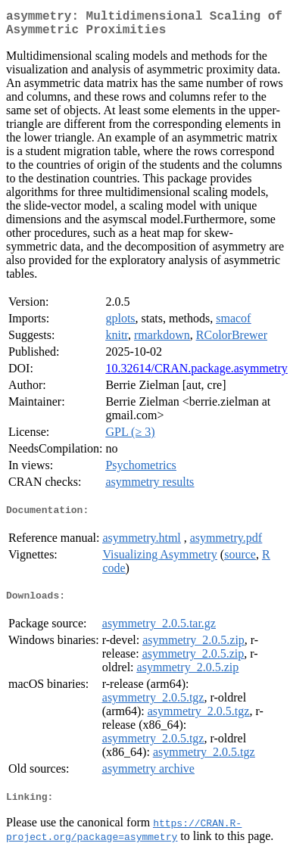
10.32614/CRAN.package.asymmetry (196, 374)
